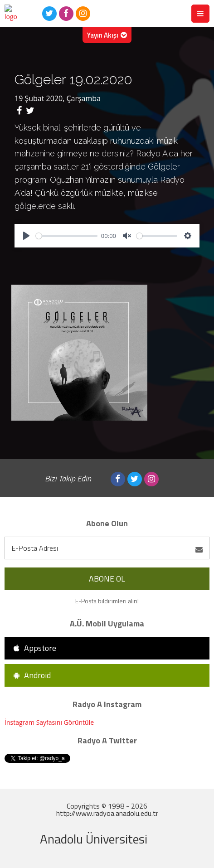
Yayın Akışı (107, 35)
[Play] (26, 236)
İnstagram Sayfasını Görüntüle (49, 722)
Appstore (35, 648)
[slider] (67, 236)
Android (32, 675)
